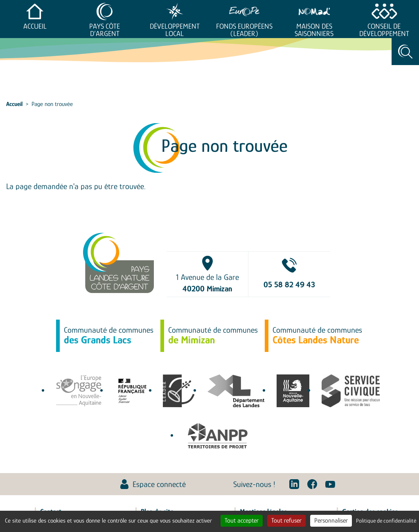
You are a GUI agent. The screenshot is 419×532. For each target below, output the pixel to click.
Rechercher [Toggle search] (405, 51)
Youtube (330, 484)
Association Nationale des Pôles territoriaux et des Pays (217, 436)
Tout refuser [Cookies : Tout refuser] (286, 521)
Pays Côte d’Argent (105, 30)
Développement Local (175, 30)
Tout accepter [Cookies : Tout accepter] (242, 521)
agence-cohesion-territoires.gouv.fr (132, 391)
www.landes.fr (236, 391)
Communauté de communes (109, 336)
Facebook (312, 484)
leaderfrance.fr (179, 391)
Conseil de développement (384, 30)
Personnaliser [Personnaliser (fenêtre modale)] (331, 521)
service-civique (351, 391)
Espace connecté (159, 484)
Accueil (35, 26)
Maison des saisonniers (314, 30)
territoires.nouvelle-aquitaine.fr (293, 391)
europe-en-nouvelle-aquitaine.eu (79, 391)
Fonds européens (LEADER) (244, 30)
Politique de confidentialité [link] (386, 521)
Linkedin (294, 484)
